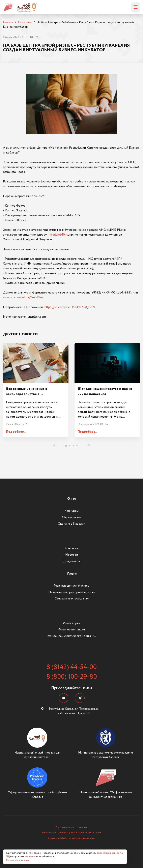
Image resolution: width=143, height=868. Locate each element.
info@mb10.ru (58, 235)
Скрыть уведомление (18, 860)
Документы (71, 561)
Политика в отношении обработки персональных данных (72, 833)
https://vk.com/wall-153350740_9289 (70, 307)
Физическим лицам (72, 630)
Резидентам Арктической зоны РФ (71, 636)
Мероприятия (72, 517)
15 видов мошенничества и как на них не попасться (105, 391)
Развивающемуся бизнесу (71, 586)
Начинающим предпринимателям (71, 592)
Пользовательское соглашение (71, 827)
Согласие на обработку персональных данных (71, 838)
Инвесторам (72, 623)
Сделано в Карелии (71, 524)
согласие (30, 857)
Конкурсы (71, 511)
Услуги (72, 574)
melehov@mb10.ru (30, 297)
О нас (71, 499)
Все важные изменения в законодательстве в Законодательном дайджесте (31, 394)
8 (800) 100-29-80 (72, 677)
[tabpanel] (36, 390)
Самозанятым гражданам (72, 599)
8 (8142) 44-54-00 (71, 667)
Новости (72, 555)
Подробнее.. (16, 432)
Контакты (71, 548)
